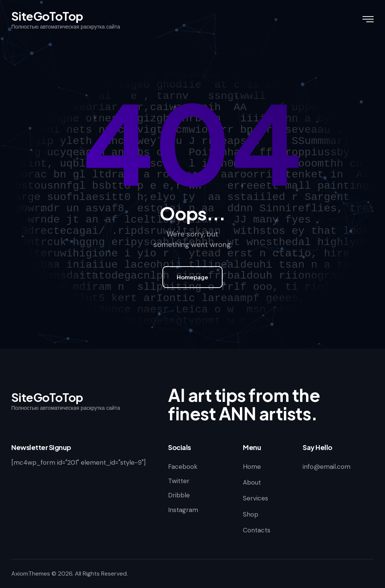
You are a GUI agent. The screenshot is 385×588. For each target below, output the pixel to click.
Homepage (192, 277)
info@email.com (327, 467)
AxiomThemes (31, 574)
